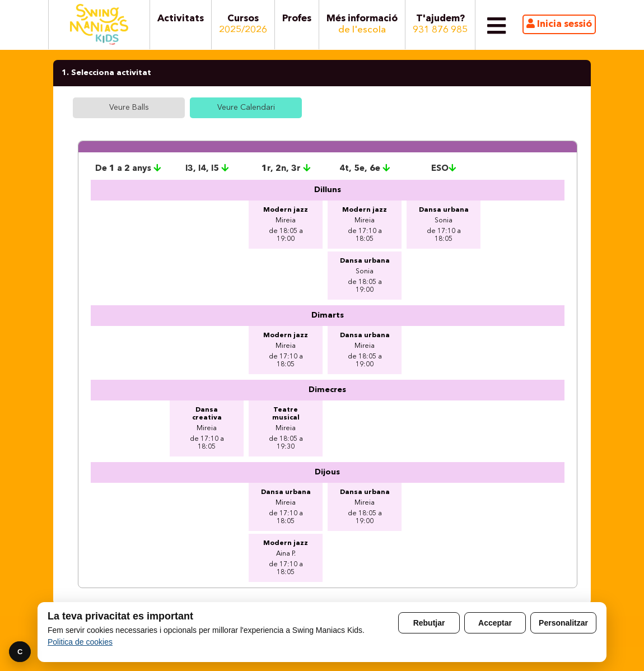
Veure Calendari (246, 108)
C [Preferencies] (20, 652)
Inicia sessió (559, 24)
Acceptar (495, 623)
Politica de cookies (80, 642)
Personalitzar (563, 623)
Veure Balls (129, 108)
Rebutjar (429, 623)
